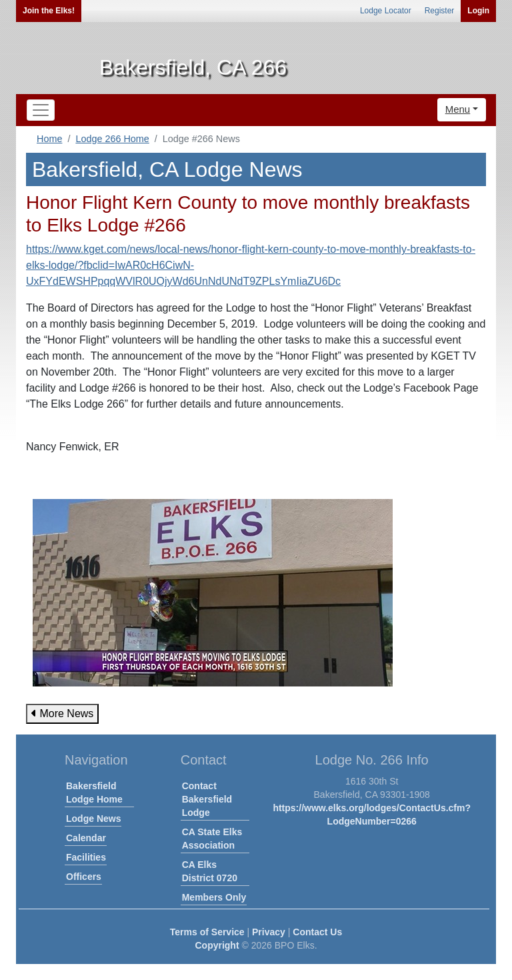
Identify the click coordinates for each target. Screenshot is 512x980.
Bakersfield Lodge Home (94, 793)
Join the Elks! (49, 11)
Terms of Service (207, 932)
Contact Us (317, 932)
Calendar (86, 838)
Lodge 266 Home (112, 139)
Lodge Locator (386, 11)
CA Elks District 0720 (210, 871)
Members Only (214, 897)
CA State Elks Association (212, 839)
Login (478, 11)
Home (49, 139)
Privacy (269, 932)
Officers (84, 877)
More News (62, 713)
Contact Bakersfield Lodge (207, 799)
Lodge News (93, 819)
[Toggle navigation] (41, 110)
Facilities (86, 857)
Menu (458, 109)
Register (440, 11)
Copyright (217, 945)
